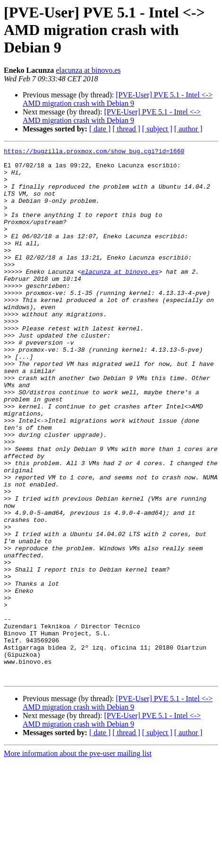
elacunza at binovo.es (88, 70)
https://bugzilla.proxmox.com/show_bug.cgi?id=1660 (94, 152)
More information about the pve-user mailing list (78, 860)
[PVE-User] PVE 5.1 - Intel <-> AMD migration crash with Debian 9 (118, 99)
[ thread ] (126, 129)
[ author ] (188, 129)
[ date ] (100, 129)
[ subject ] (157, 129)
